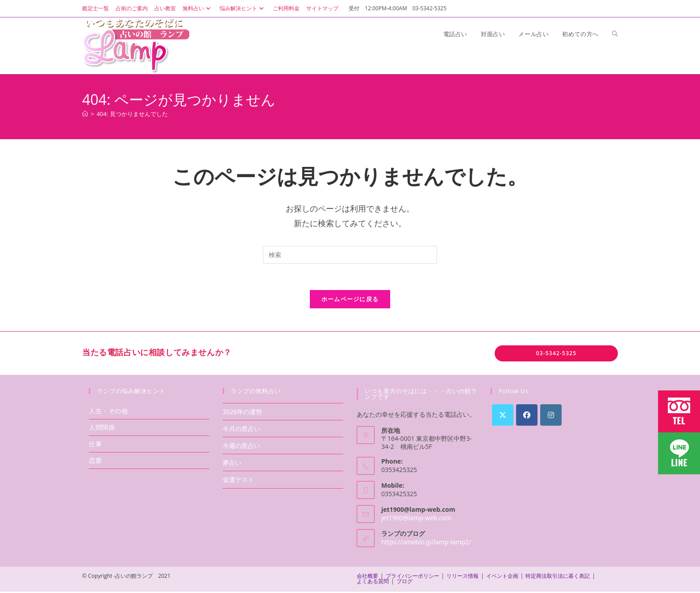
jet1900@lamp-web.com (416, 519)
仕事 (95, 445)
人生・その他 (108, 412)
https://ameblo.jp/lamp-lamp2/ (426, 543)
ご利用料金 (286, 8)
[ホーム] (85, 114)
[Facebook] (527, 416)
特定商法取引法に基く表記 (558, 577)
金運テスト (238, 481)
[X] (503, 416)
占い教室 (165, 8)
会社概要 (367, 577)
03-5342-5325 (556, 354)
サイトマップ (322, 8)
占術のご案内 (132, 8)
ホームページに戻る (350, 300)
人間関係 (102, 428)
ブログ (404, 583)
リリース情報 (462, 577)
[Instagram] (551, 416)
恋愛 (95, 461)
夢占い (232, 464)
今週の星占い (242, 446)
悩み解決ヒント (243, 8)
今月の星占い (242, 429)
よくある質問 (373, 583)
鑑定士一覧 (96, 8)
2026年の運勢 (242, 413)
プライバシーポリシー (412, 577)
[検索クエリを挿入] (350, 255)
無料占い (198, 8)
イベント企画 (502, 577)
